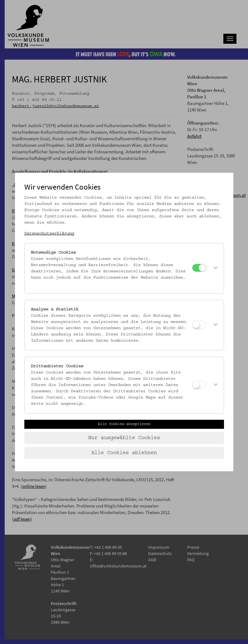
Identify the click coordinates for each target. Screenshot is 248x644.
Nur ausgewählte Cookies (124, 438)
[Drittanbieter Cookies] (199, 385)
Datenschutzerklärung (49, 234)
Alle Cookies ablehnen (124, 453)
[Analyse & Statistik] (199, 325)
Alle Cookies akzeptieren (124, 424)
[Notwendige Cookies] (199, 268)
